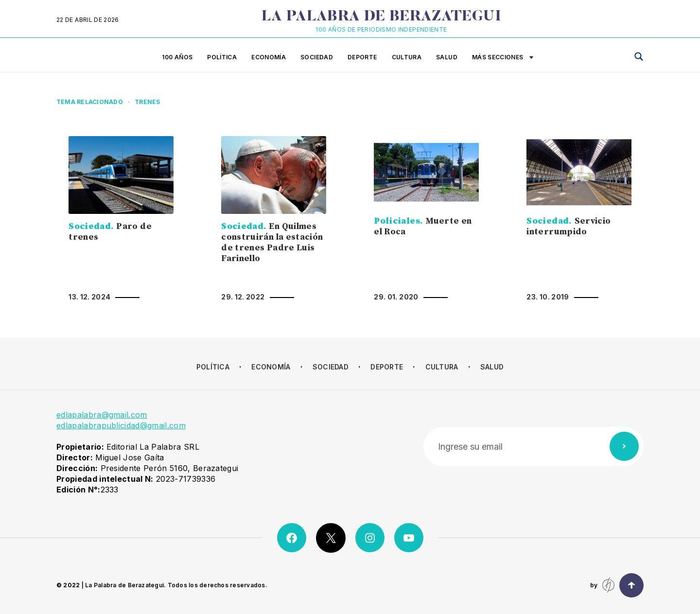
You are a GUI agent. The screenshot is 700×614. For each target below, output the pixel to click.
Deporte (362, 57)
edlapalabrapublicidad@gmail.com (121, 425)
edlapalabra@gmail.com (102, 415)
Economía (269, 57)
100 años (177, 57)
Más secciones (503, 58)
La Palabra (381, 17)
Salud (447, 57)
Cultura (407, 57)
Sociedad (317, 57)
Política (222, 57)
